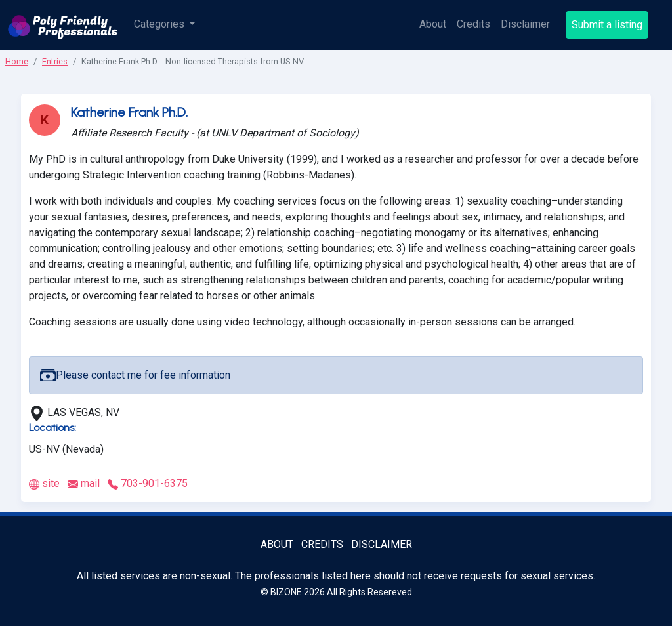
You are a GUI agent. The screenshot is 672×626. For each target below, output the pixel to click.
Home (17, 61)
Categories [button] (160, 24)
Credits (473, 24)
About (433, 24)
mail (84, 483)
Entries (55, 61)
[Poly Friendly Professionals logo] (63, 25)
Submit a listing (607, 25)
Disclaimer (525, 24)
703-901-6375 (148, 483)
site (44, 483)
